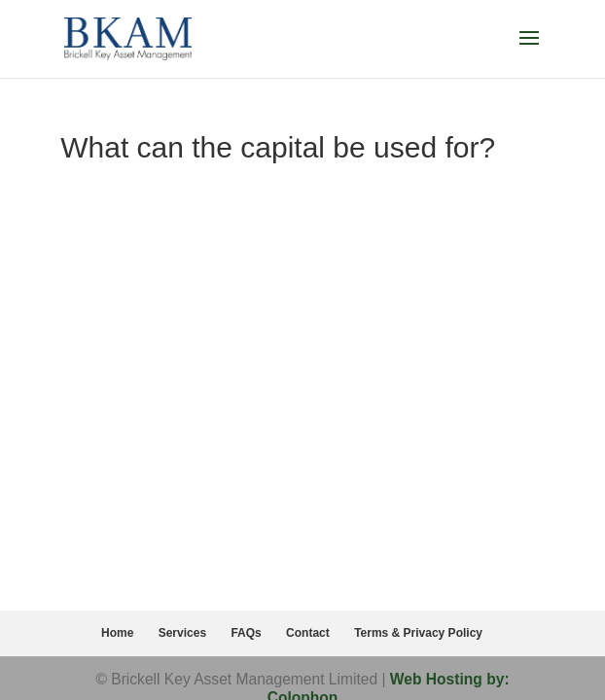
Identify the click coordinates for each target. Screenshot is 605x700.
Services (182, 633)
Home (117, 633)
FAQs (246, 633)
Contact (308, 633)
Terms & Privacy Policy (418, 633)
